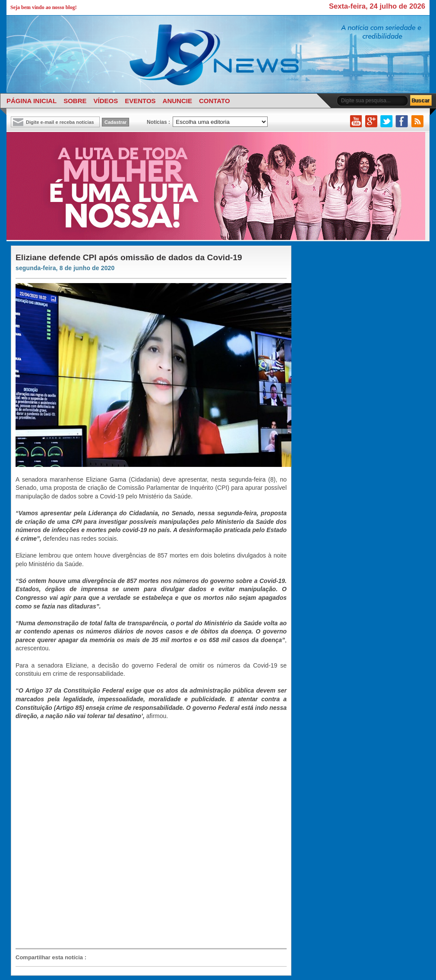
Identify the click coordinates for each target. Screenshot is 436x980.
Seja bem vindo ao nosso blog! (44, 7)
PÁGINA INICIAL (32, 101)
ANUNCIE (177, 101)
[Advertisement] (112, 833)
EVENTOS (140, 101)
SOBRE (75, 101)
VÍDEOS (106, 101)
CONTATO (215, 101)
